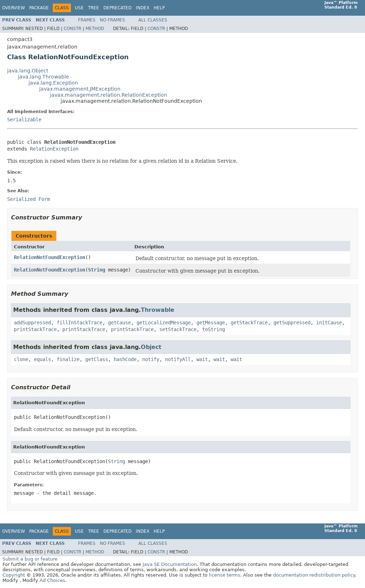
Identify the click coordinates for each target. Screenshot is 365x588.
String (97, 270)
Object (151, 347)
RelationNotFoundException (50, 257)
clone (21, 359)
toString (214, 329)
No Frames (112, 20)
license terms (225, 575)
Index (143, 8)
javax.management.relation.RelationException (109, 95)
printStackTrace (35, 329)
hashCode (125, 359)
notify (151, 359)
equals (42, 359)
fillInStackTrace (79, 323)
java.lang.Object (28, 71)
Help (159, 8)
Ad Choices (52, 580)
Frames (87, 20)
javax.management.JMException (80, 89)
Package (39, 8)
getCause (119, 323)
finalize (68, 359)
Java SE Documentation (170, 564)
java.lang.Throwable (43, 77)
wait (202, 359)
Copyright (14, 575)
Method (95, 29)
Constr (73, 29)
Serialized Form (29, 199)
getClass (97, 359)
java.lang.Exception (53, 83)
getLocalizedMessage (164, 323)
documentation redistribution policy (314, 575)
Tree (94, 8)
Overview (14, 8)
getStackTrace (249, 323)
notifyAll (178, 359)
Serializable (24, 120)
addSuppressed (32, 323)
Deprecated (117, 8)
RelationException (54, 149)
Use (79, 8)
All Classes (153, 20)
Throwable (158, 310)
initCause (329, 323)
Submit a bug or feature (30, 559)
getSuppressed (292, 323)
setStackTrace (178, 329)
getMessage (211, 323)
